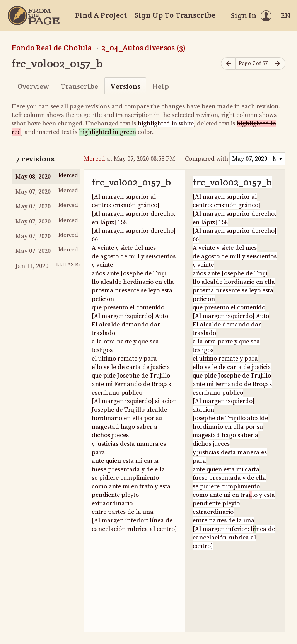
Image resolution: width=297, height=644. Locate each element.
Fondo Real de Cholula (52, 48)
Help (161, 86)
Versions (125, 86)
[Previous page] (228, 64)
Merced (95, 159)
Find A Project (101, 15)
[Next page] (278, 64)
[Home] (34, 15)
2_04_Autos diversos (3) (143, 48)
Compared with (207, 159)
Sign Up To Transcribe (175, 15)
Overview (33, 86)
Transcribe (79, 86)
